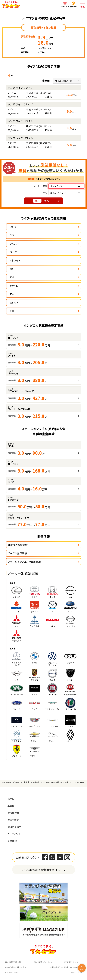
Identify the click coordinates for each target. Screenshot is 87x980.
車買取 (11, 806)
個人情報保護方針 (13, 962)
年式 (45, 193)
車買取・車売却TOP (11, 782)
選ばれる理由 (14, 827)
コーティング (14, 834)
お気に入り (65, 7)
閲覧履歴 (73, 7)
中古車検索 (13, 813)
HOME (11, 799)
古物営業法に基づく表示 (16, 967)
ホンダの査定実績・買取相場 (56, 782)
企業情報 (12, 841)
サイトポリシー (11, 972)
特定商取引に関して (73, 962)
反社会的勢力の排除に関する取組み (66, 967)
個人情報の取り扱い (43, 962)
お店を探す (13, 820)
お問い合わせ (76, 972)
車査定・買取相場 (31, 782)
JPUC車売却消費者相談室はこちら (43, 870)
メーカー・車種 (40, 186)
